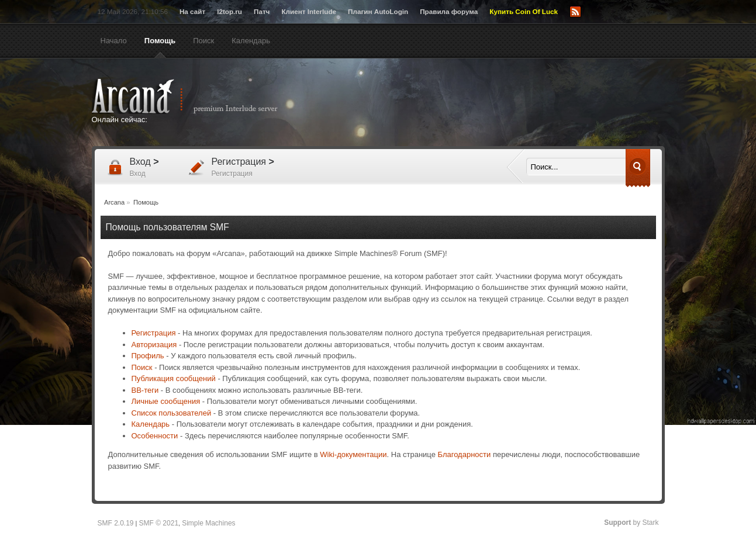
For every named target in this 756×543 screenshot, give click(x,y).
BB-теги (145, 390)
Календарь (151, 424)
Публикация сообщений (174, 378)
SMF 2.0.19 (116, 523)
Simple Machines (208, 523)
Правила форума (449, 11)
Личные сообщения (166, 401)
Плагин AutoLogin (378, 11)
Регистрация (154, 333)
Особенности (155, 436)
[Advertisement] (492, 103)
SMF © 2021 (159, 523)
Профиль (148, 356)
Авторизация (154, 345)
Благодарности (465, 454)
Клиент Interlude (309, 11)
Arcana (197, 96)
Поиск (142, 367)
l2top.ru (229, 11)
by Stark (631, 523)
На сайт (192, 11)
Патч (262, 11)
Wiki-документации (353, 454)
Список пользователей (172, 413)
